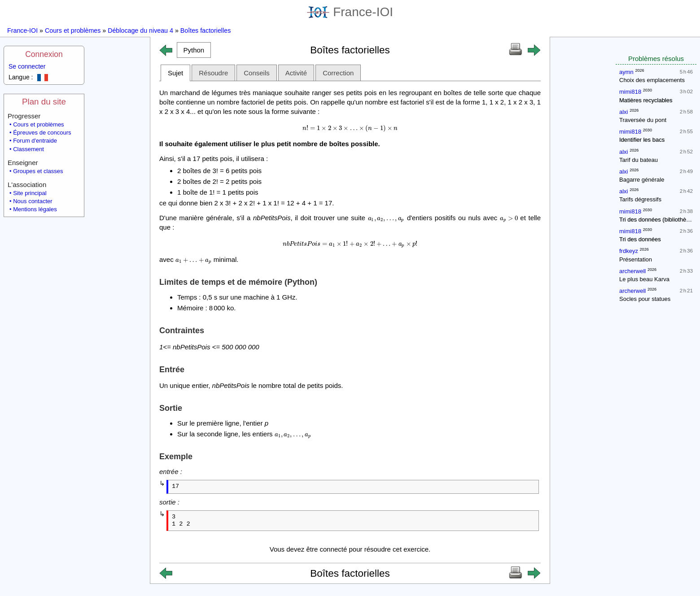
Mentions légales (35, 209)
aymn (626, 72)
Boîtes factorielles (206, 30)
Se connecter (27, 66)
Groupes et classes (38, 171)
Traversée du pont (643, 120)
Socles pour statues (645, 299)
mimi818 (630, 92)
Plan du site (44, 102)
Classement (28, 149)
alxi (624, 112)
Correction (338, 73)
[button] (194, 50)
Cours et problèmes (73, 30)
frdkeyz (629, 251)
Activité (296, 73)
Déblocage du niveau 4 (140, 30)
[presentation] (350, 128)
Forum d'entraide (35, 141)
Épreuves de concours (42, 133)
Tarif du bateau (639, 160)
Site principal (30, 193)
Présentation (636, 259)
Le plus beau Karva (644, 279)
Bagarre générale (642, 180)
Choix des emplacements (652, 80)
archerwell (632, 271)
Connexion (44, 54)
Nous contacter (33, 201)
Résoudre (213, 73)
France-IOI (350, 12)
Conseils (257, 73)
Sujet (175, 73)
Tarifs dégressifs (640, 199)
